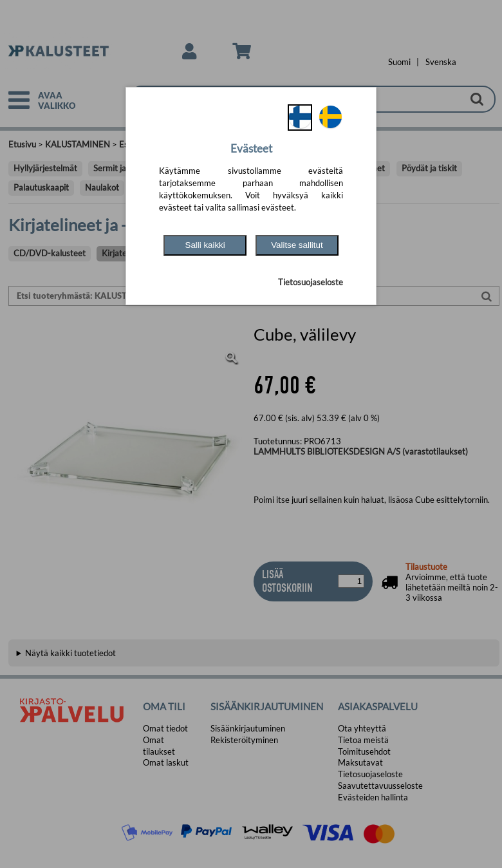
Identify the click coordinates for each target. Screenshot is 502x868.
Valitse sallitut (297, 245)
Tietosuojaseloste (311, 282)
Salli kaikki (205, 245)
